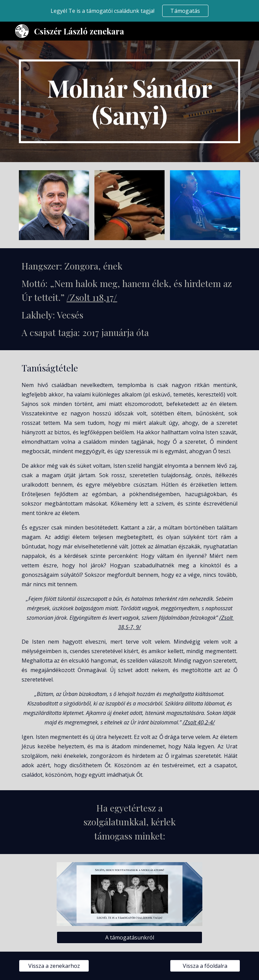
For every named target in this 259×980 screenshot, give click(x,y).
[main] (129, 101)
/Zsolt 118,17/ (92, 297)
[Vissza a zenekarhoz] (54, 966)
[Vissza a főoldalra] (205, 966)
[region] (129, 11)
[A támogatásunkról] (129, 937)
